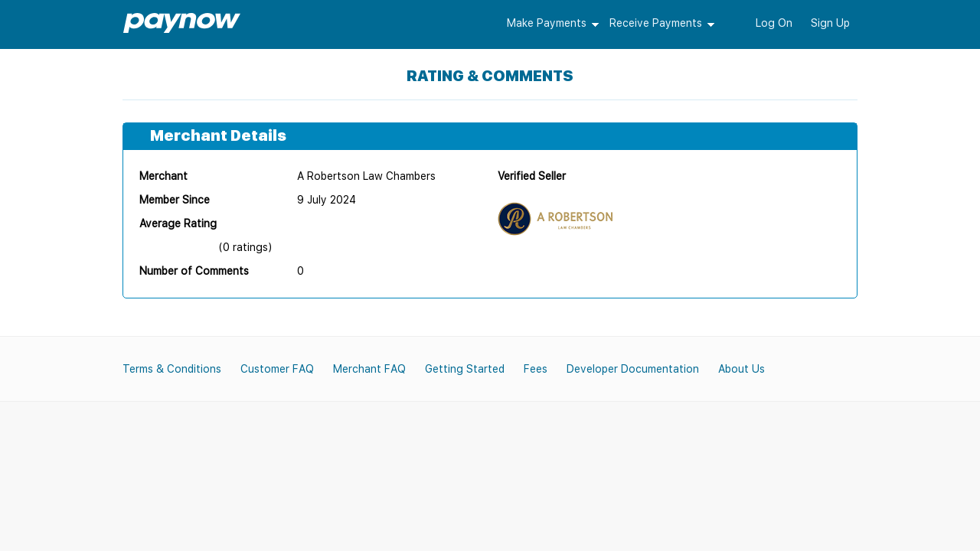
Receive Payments (656, 23)
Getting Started (465, 369)
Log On (774, 23)
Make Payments (547, 23)
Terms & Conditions (172, 369)
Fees (536, 369)
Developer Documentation (633, 369)
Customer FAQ (277, 369)
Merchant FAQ (369, 369)
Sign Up (830, 23)
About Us (742, 369)
